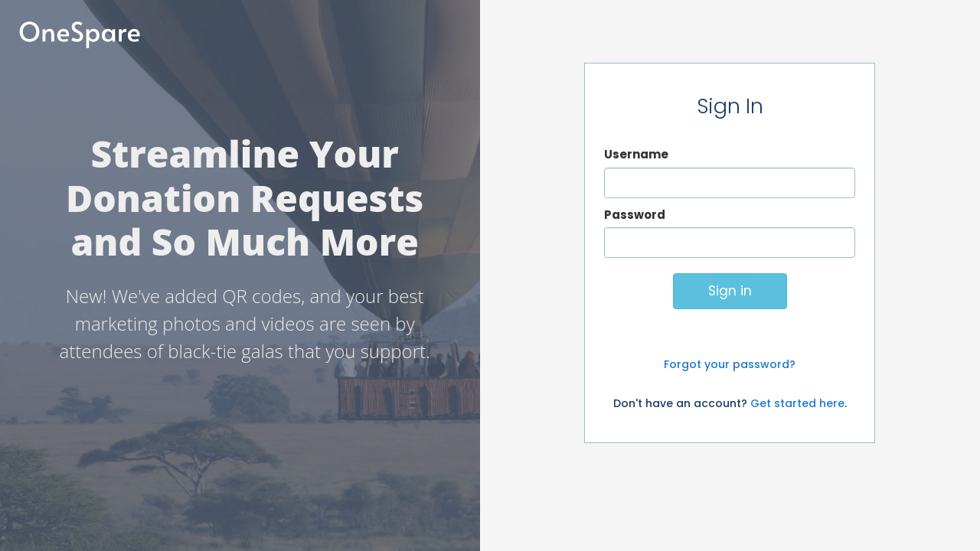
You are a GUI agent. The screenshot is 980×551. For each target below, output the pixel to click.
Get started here (797, 403)
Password (635, 215)
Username (636, 154)
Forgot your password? (730, 364)
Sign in (730, 291)
